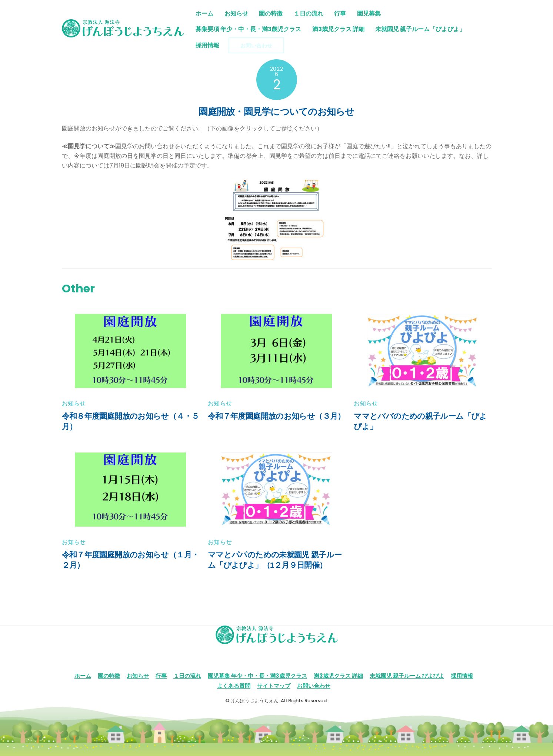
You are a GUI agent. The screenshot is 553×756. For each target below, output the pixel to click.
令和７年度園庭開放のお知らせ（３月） (276, 416)
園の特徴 (271, 14)
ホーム (204, 14)
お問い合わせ (256, 46)
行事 (340, 14)
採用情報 (207, 45)
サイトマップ (274, 686)
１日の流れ (309, 14)
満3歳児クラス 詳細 (338, 29)
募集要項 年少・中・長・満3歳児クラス (248, 29)
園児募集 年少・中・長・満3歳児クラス (257, 676)
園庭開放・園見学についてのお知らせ (276, 112)
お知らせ (236, 14)
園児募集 (369, 14)
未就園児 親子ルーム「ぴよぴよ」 (421, 29)
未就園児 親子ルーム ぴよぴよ (407, 676)
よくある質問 (234, 686)
